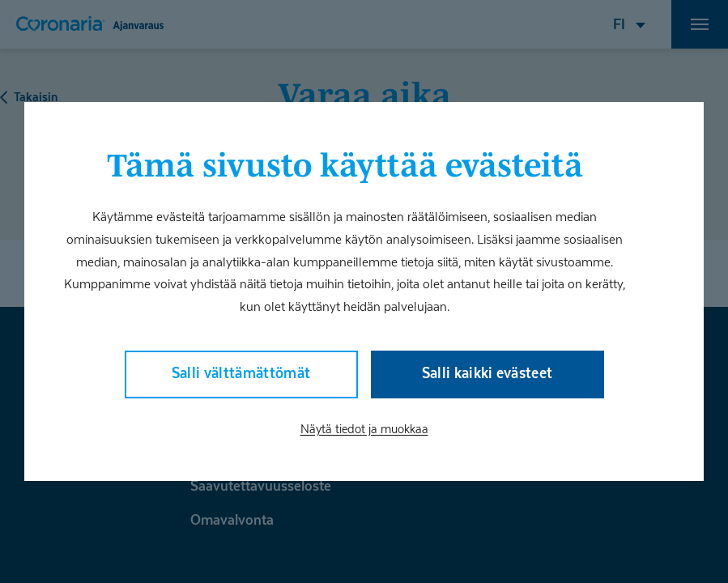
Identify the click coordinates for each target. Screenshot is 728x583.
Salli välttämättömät (241, 373)
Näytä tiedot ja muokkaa (364, 428)
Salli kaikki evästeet (487, 373)
